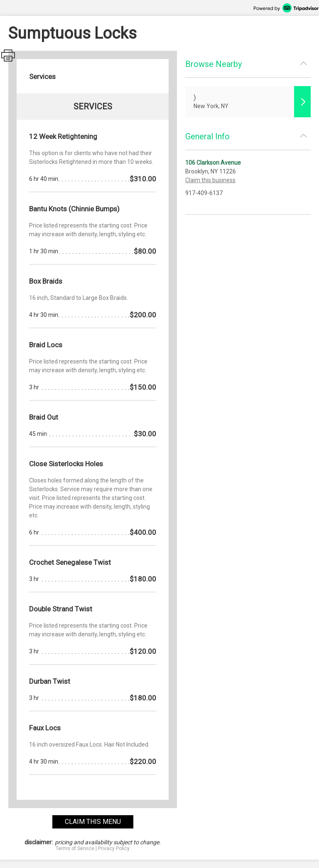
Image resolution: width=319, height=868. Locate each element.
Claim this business (210, 180)
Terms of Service (75, 848)
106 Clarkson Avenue (213, 163)
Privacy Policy (114, 848)
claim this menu (93, 822)
